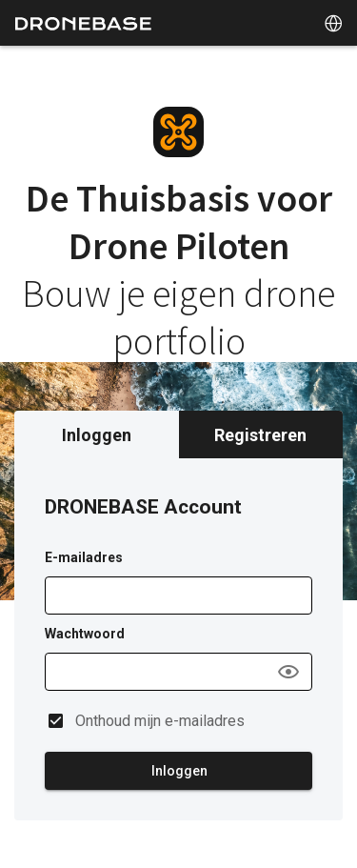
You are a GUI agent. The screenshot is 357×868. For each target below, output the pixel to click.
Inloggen (97, 435)
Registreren (260, 435)
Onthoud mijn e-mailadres (160, 721)
